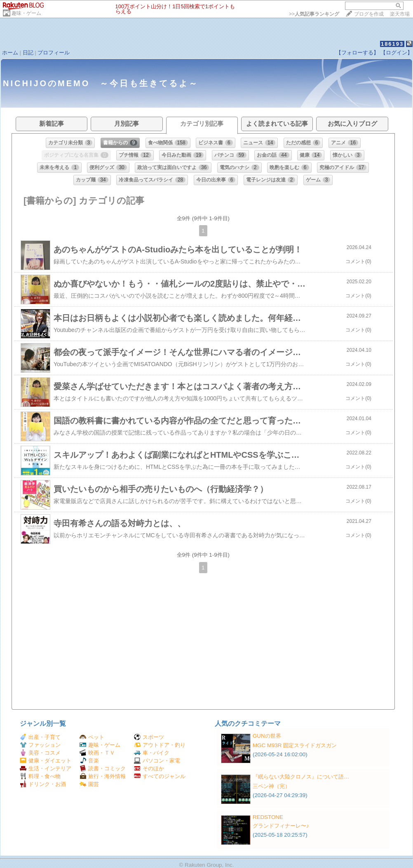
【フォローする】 (357, 53)
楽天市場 (400, 14)
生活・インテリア (46, 768)
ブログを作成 (369, 14)
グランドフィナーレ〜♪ (281, 826)
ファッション (40, 745)
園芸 (89, 784)
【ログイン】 (397, 53)
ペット (92, 737)
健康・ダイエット (46, 761)
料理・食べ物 (40, 776)
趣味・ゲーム (26, 13)
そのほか (149, 768)
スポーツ (149, 737)
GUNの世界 (267, 736)
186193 (392, 44)
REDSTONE (268, 817)
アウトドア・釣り (160, 745)
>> (314, 14)
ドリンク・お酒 (43, 784)
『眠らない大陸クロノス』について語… (301, 777)
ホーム (10, 53)
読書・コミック (103, 768)
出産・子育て (40, 737)
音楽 (89, 761)
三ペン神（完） (271, 786)
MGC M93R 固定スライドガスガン (295, 745)
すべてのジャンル (160, 776)
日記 (28, 53)
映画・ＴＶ (97, 753)
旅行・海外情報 (103, 776)
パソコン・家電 (157, 761)
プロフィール (54, 53)
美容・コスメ (40, 753)
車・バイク (152, 753)
